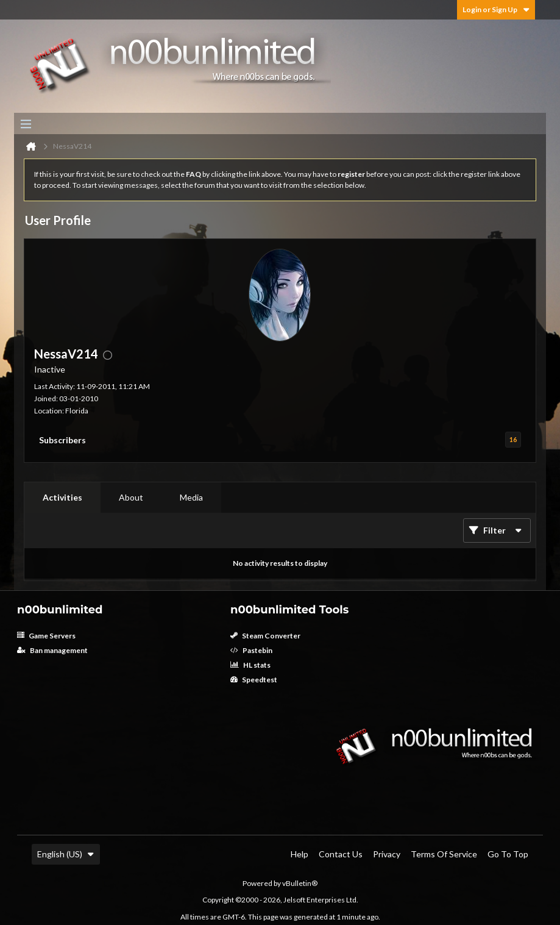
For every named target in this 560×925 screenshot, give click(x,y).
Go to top (508, 854)
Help (299, 854)
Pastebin (251, 650)
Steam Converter (265, 636)
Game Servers (46, 636)
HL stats (250, 665)
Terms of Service (444, 854)
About (131, 497)
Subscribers (62, 440)
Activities (62, 497)
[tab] (62, 498)
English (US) (66, 854)
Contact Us (341, 854)
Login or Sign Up (496, 9)
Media (191, 497)
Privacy (387, 854)
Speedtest (254, 680)
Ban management (52, 650)
